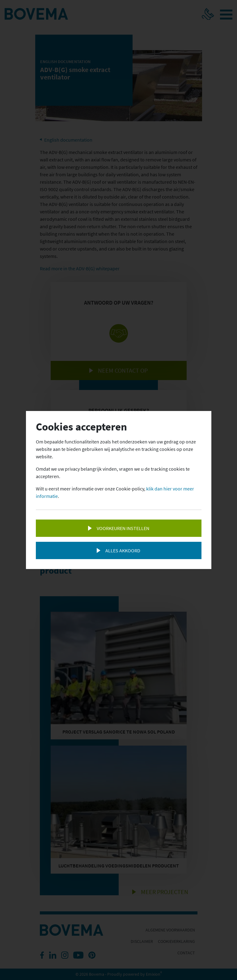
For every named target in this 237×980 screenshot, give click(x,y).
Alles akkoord (123, 550)
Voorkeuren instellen (123, 528)
